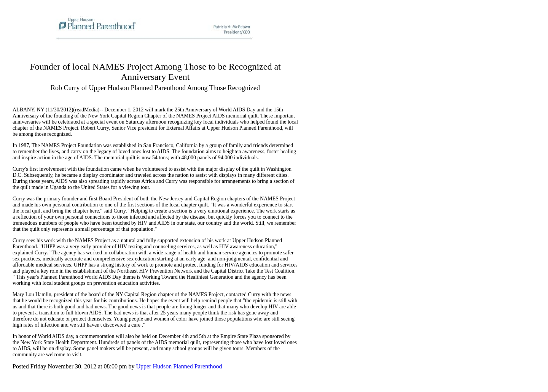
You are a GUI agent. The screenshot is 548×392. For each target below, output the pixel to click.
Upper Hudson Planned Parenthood (179, 366)
